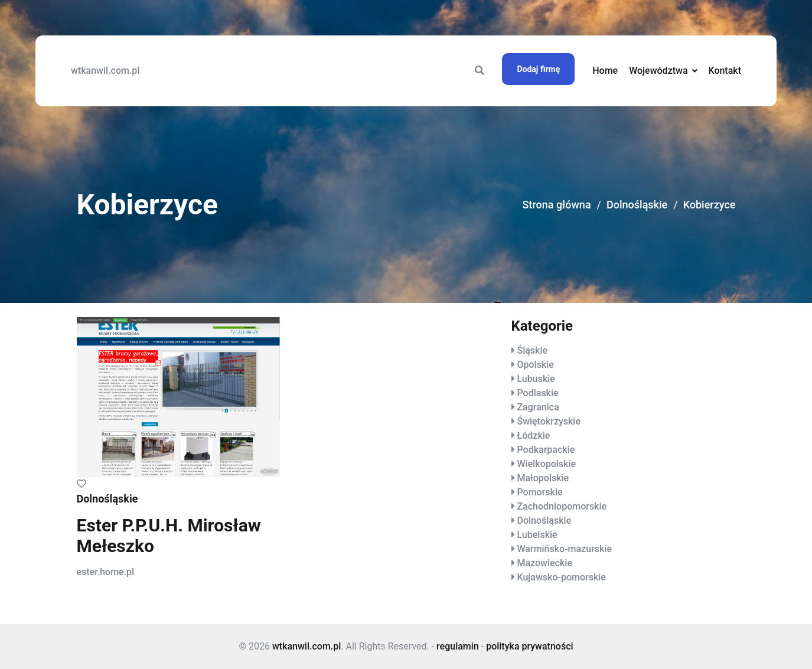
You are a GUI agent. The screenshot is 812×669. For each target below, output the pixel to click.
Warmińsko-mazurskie (564, 549)
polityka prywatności (529, 646)
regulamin (458, 646)
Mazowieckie (544, 563)
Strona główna (556, 205)
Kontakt (725, 71)
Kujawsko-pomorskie (561, 577)
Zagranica (538, 407)
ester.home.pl (106, 572)
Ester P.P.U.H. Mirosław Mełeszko (169, 536)
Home (605, 71)
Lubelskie (537, 535)
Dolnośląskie (637, 205)
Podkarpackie (546, 450)
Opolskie (535, 365)
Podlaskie (537, 393)
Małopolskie (543, 478)
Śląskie (532, 350)
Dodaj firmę (538, 69)
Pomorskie (539, 492)
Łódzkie (533, 435)
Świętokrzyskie (549, 421)
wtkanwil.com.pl (105, 71)
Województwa (658, 71)
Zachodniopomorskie (562, 506)
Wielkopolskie (546, 464)
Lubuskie (536, 379)
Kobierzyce (710, 205)
